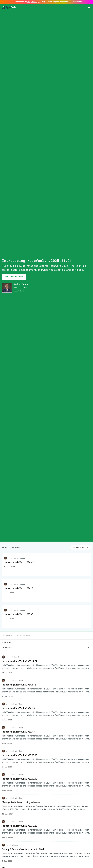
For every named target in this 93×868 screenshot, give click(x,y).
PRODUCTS (46, 642)
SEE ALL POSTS (81, 548)
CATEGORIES (46, 648)
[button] (89, 7)
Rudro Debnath (22, 284)
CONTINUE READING (14, 277)
